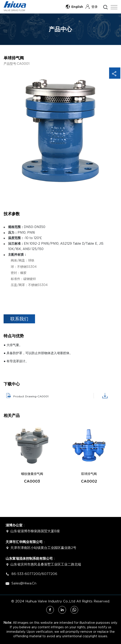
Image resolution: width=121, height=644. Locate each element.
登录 (91, 7)
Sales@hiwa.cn (23, 583)
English (74, 7)
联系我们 (19, 319)
